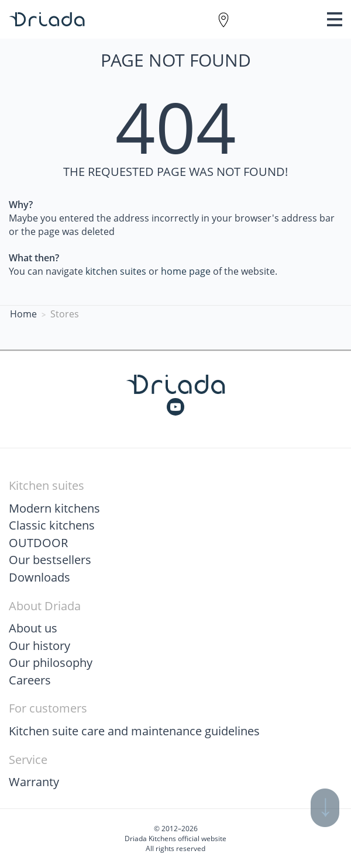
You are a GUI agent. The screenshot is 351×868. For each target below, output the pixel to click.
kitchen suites (116, 271)
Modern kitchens (54, 508)
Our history (39, 646)
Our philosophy (51, 663)
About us (33, 628)
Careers (30, 680)
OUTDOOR (38, 543)
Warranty (34, 782)
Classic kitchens (52, 525)
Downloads (39, 577)
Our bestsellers (50, 560)
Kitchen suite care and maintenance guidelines (134, 731)
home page (186, 271)
